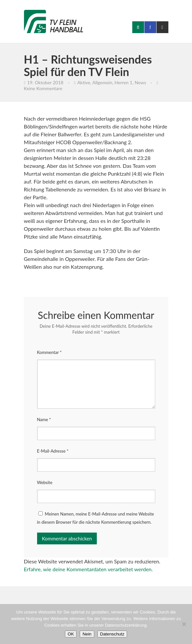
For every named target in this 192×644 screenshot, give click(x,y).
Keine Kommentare (43, 88)
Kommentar (49, 352)
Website (45, 482)
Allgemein (102, 82)
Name (44, 420)
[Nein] (184, 624)
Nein (87, 634)
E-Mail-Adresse (53, 451)
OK (71, 634)
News (140, 82)
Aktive (84, 82)
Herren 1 (124, 82)
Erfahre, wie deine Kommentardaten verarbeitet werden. (88, 569)
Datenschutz (112, 634)
